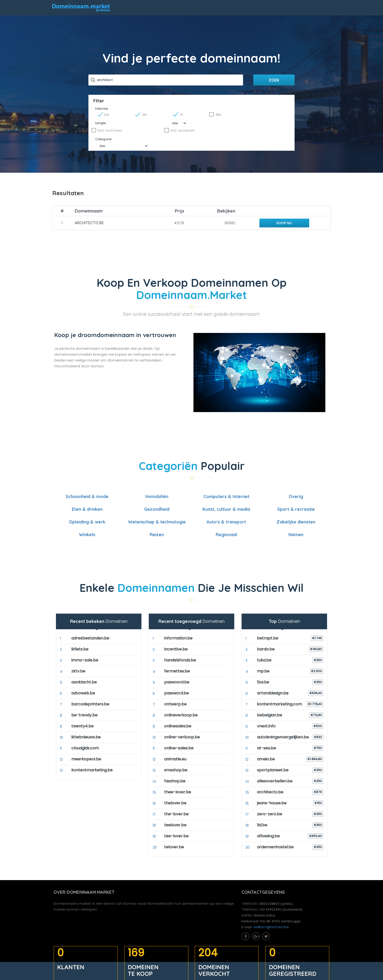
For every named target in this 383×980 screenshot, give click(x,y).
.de (193, 114)
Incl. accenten (258, 123)
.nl (226, 114)
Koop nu (283, 213)
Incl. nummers (210, 123)
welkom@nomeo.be (272, 920)
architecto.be (89, 213)
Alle (260, 114)
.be (158, 114)
